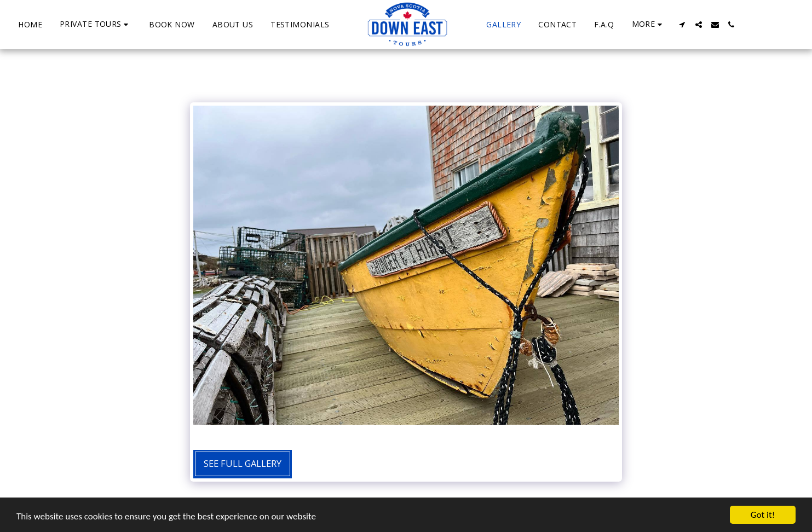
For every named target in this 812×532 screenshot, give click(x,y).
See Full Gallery (243, 463)
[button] (96, 24)
